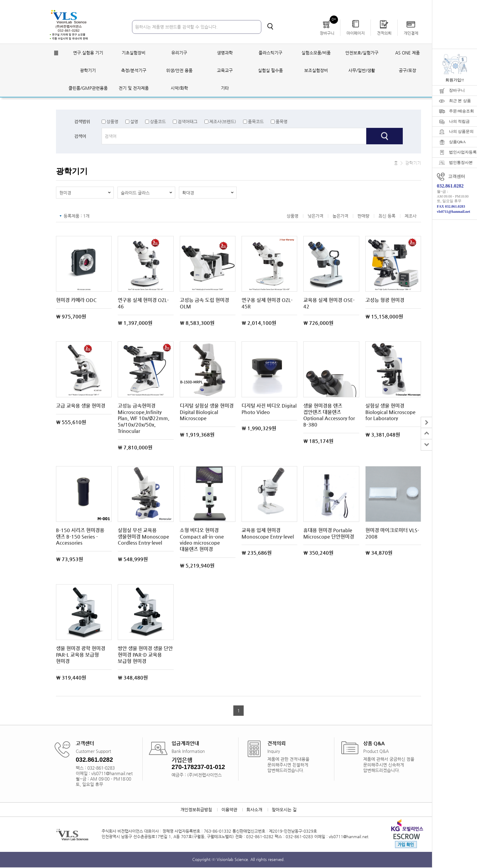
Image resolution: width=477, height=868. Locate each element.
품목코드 (256, 122)
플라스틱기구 (270, 53)
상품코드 (158, 122)
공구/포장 (407, 71)
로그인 (353, 6)
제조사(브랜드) (223, 122)
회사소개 (255, 810)
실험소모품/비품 (316, 53)
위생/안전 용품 (179, 71)
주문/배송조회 (461, 111)
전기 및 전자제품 (134, 88)
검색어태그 (188, 122)
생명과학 (225, 53)
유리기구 (179, 53)
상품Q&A (457, 142)
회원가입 (374, 6)
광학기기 (88, 71)
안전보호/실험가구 (362, 53)
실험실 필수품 (270, 71)
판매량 (363, 216)
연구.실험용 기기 (88, 53)
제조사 (411, 216)
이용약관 (229, 810)
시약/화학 (179, 88)
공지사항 (418, 6)
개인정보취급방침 (196, 810)
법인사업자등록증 (463, 152)
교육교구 (225, 71)
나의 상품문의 (461, 131)
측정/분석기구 (134, 71)
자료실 (396, 6)
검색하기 (270, 27)
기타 (225, 88)
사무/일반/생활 (362, 71)
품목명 (282, 122)
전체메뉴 (56, 53)
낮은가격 (315, 216)
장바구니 (457, 90)
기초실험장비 (134, 53)
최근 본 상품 (460, 101)
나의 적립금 (459, 121)
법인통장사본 (461, 162)
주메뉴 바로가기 (0, 0)
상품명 (112, 122)
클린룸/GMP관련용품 (88, 88)
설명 (134, 122)
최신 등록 (387, 216)
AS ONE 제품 (407, 53)
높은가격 (340, 216)
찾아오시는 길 (285, 810)
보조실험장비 (316, 71)
